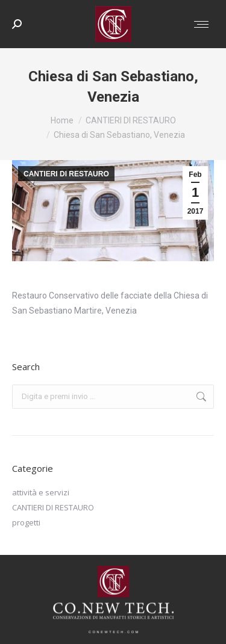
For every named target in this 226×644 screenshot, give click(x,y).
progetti (26, 522)
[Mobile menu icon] (201, 24)
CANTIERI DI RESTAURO (66, 174)
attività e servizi (41, 492)
